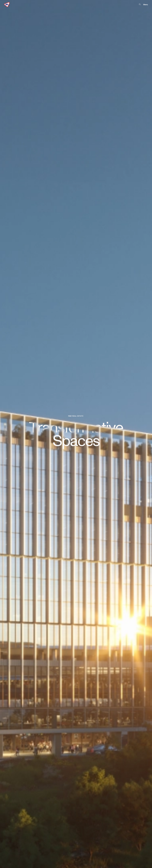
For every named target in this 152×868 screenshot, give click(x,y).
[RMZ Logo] (7, 5)
